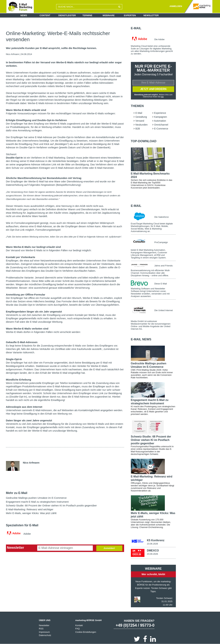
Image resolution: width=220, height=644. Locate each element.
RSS (41, 629)
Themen (137, 106)
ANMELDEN (176, 6)
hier (162, 97)
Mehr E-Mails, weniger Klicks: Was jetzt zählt (31, 513)
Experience (160, 113)
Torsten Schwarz (164, 598)
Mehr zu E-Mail (17, 493)
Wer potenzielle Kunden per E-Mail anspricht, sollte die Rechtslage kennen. (51, 48)
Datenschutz (45, 635)
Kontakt (79, 625)
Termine (88, 15)
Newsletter (151, 15)
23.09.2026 (152, 554)
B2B (138, 129)
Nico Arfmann (13, 54)
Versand (140, 121)
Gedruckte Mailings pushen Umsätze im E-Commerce (36, 498)
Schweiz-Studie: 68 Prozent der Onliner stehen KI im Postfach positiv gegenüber (51, 505)
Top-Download (144, 141)
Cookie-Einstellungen (86, 632)
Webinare (109, 15)
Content (45, 15)
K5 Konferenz (156, 540)
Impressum (44, 632)
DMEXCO (153, 551)
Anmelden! (109, 548)
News (24, 15)
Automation (160, 121)
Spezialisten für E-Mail (22, 525)
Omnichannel (161, 125)
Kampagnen (161, 117)
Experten (130, 15)
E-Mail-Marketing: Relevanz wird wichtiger (30, 509)
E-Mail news (141, 339)
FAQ (77, 629)
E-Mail (136, 28)
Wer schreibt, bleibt (153, 574)
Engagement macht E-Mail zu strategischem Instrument (37, 502)
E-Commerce (161, 129)
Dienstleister (67, 15)
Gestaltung (141, 117)
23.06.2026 (152, 544)
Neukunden (142, 125)
